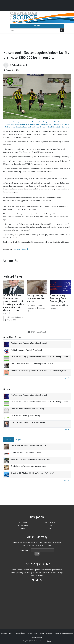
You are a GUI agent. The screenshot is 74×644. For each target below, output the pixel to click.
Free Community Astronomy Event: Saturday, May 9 (58, 298)
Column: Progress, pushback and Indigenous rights (28, 423)
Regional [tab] (19, 439)
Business (17, 249)
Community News (23, 525)
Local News (23, 523)
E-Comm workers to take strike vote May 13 (26, 452)
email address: (25, 550)
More (67, 378)
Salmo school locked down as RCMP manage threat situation (32, 364)
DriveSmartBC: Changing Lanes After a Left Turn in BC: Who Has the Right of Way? (40, 357)
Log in (49, 641)
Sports (51, 528)
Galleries (23, 528)
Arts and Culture (51, 523)
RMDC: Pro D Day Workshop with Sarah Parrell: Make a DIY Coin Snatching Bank (38, 371)
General (25, 249)
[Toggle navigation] (37, 26)
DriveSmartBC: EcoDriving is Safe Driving (25, 416)
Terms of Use (20, 633)
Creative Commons (46, 633)
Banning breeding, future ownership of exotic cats (36, 298)
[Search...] (35, 30)
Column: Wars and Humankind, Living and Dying (27, 409)
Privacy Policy (32, 633)
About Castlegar (37, 637)
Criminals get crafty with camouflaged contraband (29, 466)
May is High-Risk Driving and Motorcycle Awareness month (31, 459)
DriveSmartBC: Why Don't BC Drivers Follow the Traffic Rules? (33, 473)
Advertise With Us (7, 633)
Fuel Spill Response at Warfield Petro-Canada (27, 350)
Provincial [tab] (9, 439)
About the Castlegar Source (64, 633)
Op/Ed (51, 525)
